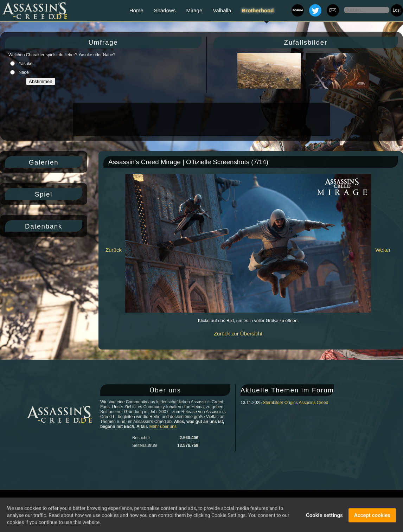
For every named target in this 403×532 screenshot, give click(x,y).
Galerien (44, 162)
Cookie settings (324, 517)
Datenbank (44, 226)
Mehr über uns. (164, 427)
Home (136, 10)
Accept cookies (372, 517)
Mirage (194, 10)
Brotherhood (258, 10)
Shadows (165, 10)
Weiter (383, 250)
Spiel (44, 194)
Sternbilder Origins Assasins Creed (295, 403)
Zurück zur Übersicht (238, 334)
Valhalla (222, 10)
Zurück (114, 250)
